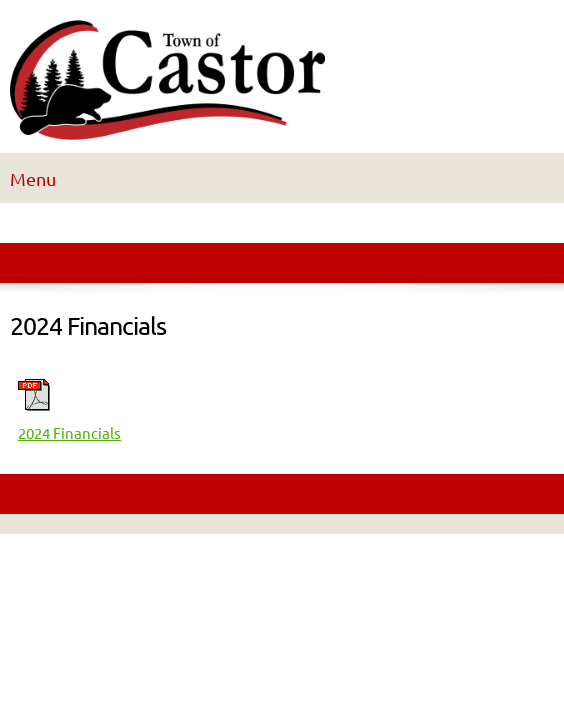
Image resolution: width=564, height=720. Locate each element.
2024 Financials (69, 433)
